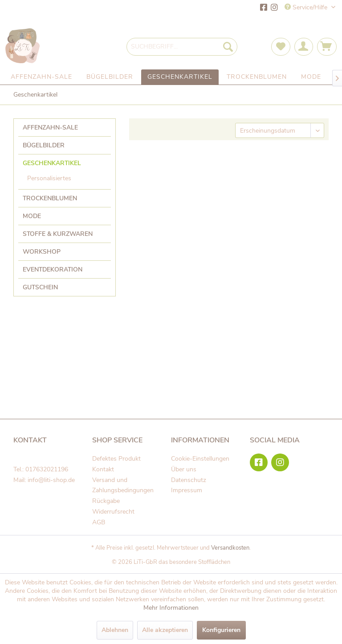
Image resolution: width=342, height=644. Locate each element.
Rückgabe (106, 501)
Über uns (184, 469)
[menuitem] (182, 47)
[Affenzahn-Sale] (41, 77)
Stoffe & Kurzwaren (58, 234)
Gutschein (40, 287)
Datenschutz (189, 480)
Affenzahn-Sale (50, 128)
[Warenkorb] (327, 47)
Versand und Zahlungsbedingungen (123, 485)
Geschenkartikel (52, 163)
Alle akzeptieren (165, 630)
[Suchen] (228, 47)
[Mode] (311, 77)
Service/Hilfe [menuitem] (307, 7)
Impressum (187, 490)
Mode (32, 216)
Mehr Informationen (171, 608)
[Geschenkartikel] (180, 77)
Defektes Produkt (116, 459)
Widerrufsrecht (113, 512)
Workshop (42, 252)
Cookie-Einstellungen (200, 459)
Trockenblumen (50, 198)
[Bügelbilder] (110, 77)
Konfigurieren (221, 630)
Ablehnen (115, 630)
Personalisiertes (49, 178)
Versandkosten (230, 548)
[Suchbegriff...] (182, 47)
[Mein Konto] (304, 47)
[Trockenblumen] (257, 77)
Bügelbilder (44, 145)
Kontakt (103, 469)
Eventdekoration (53, 269)
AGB (99, 522)
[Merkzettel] (281, 47)
